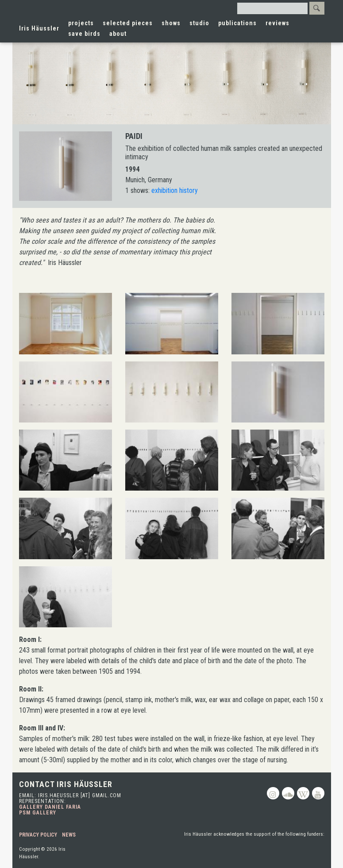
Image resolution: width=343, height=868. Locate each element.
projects (81, 23)
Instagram (273, 793)
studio (199, 23)
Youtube (318, 793)
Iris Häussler (39, 28)
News (69, 835)
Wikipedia (303, 793)
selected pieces (128, 23)
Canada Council (214, 851)
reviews (277, 23)
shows (171, 23)
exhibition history (175, 190)
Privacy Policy (38, 835)
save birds (84, 34)
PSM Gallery (38, 813)
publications (237, 23)
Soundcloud (288, 793)
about (118, 34)
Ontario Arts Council (293, 851)
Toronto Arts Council (148, 851)
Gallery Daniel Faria (50, 807)
